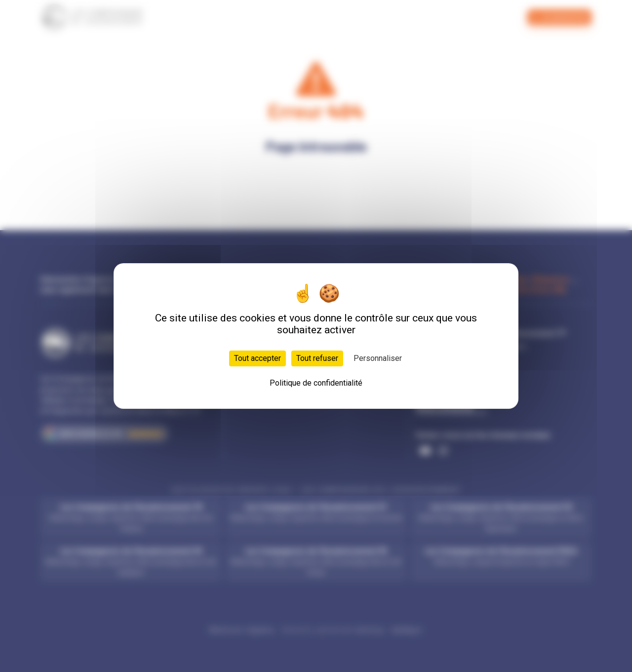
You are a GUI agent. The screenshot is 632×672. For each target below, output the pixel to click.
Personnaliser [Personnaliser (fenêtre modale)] (378, 358)
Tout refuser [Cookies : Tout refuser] (317, 358)
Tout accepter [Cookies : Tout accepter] (257, 358)
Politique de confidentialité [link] (316, 383)
